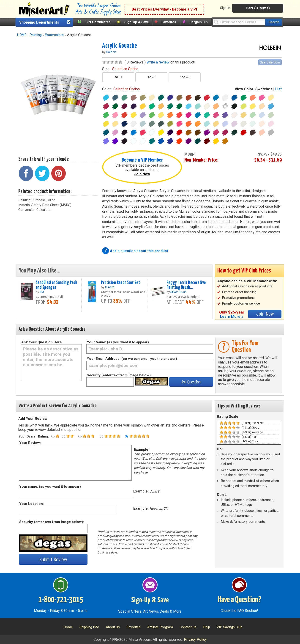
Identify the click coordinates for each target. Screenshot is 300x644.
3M (42, 292)
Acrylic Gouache (120, 46)
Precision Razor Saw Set (120, 283)
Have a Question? (239, 600)
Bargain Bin (199, 22)
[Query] (239, 22)
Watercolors (54, 35)
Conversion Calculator (35, 210)
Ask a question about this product (139, 251)
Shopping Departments (39, 22)
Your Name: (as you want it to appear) (118, 342)
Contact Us (188, 627)
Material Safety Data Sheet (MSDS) (45, 205)
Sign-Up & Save (137, 22)
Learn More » (232, 317)
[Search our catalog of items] (274, 22)
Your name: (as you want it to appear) (50, 487)
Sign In (225, 8)
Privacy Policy (195, 640)
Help (207, 627)
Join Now (142, 174)
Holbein (111, 52)
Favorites (169, 22)
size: (120, 69)
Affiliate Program (160, 627)
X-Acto (110, 287)
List (278, 89)
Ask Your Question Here (41, 342)
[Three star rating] (80, 436)
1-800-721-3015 (61, 600)
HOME (22, 35)
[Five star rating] (127, 436)
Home (68, 627)
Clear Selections (270, 62)
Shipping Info (89, 627)
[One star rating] (53, 436)
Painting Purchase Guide (37, 200)
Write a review (158, 62)
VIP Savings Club (229, 627)
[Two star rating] (63, 436)
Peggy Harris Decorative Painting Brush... (186, 285)
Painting (36, 35)
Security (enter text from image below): (119, 375)
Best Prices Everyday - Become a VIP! (164, 9)
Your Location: (31, 504)
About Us (113, 627)
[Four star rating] (101, 436)
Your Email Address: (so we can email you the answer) (132, 359)
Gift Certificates (98, 22)
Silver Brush (178, 292)
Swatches (264, 89)
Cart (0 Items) (258, 8)
